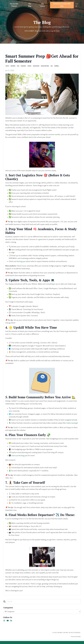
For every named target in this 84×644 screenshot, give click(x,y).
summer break (36, 66)
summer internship (45, 66)
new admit (13, 66)
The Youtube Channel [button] (14, 5)
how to (7, 66)
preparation (23, 66)
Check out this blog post (20, 458)
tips (52, 66)
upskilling (56, 66)
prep (18, 66)
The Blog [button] (30, 5)
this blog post (22, 261)
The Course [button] (42, 5)
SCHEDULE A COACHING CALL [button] (62, 5)
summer (29, 66)
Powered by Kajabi (76, 640)
